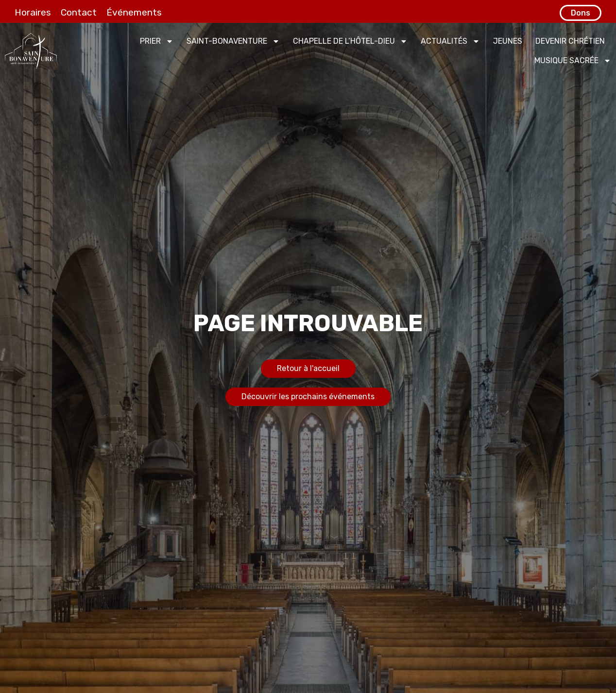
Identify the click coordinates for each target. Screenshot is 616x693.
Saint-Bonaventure (233, 41)
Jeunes (508, 41)
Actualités (450, 41)
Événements (134, 12)
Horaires (33, 12)
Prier (157, 41)
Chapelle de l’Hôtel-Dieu (350, 41)
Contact (79, 12)
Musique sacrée (573, 61)
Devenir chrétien (570, 41)
